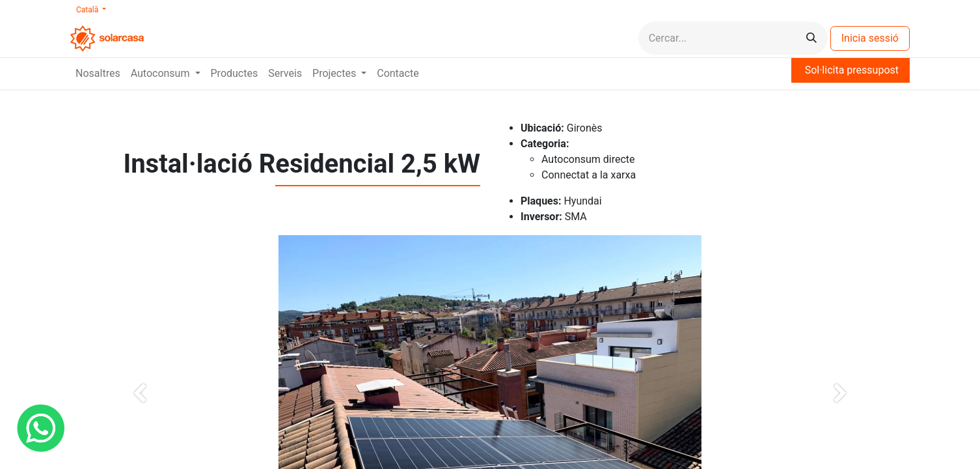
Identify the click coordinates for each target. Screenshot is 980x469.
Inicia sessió (870, 38)
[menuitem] (98, 74)
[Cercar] (811, 38)
